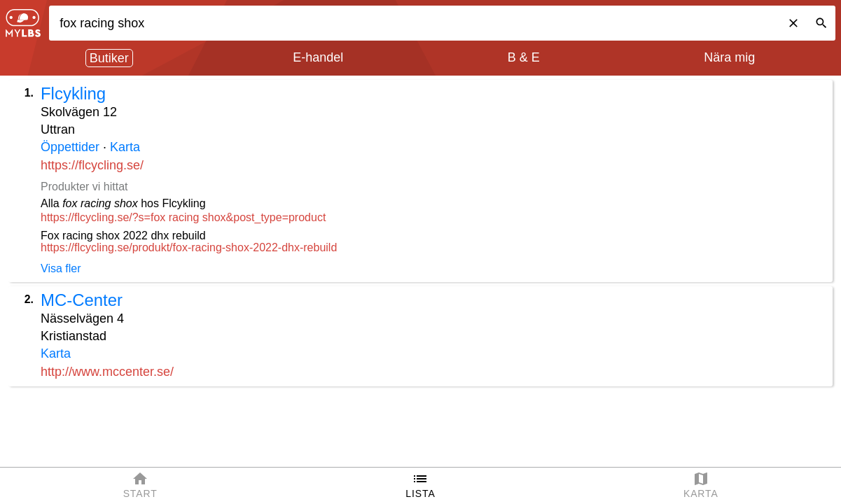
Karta (125, 147)
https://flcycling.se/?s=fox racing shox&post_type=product (183, 217)
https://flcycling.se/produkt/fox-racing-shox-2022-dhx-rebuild (189, 247)
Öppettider (70, 147)
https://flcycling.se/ (92, 165)
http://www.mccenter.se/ (107, 372)
